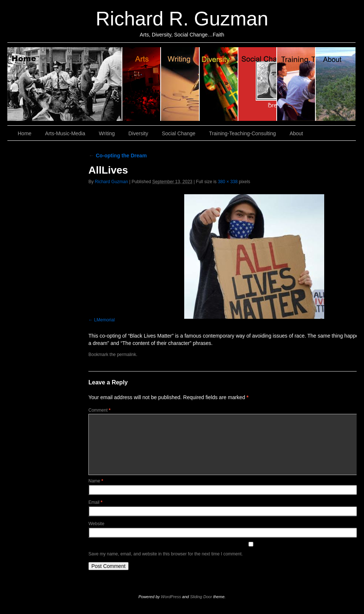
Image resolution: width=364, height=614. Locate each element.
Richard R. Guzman (182, 19)
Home (65, 84)
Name (96, 481)
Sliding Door (201, 597)
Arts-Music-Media (65, 133)
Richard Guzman (111, 182)
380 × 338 (228, 182)
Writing (180, 84)
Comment (99, 410)
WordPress (171, 597)
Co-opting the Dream (118, 156)
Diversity (219, 84)
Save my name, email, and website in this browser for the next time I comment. (166, 554)
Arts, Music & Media (142, 84)
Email (95, 502)
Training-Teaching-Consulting (242, 133)
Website (96, 524)
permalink (126, 355)
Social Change (258, 84)
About (336, 84)
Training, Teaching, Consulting (296, 84)
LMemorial (104, 320)
